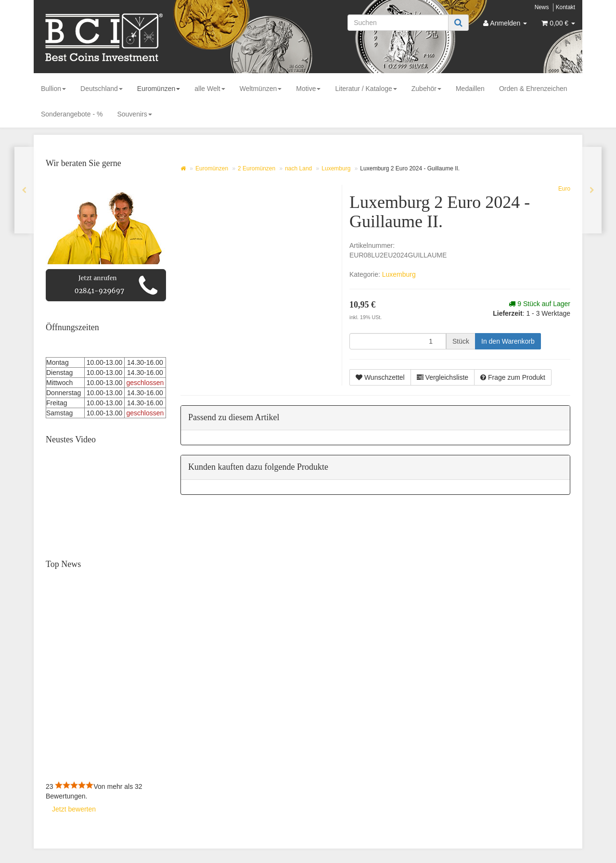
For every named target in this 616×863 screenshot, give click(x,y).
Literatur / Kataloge (366, 89)
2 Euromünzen (257, 168)
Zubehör (426, 89)
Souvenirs (134, 114)
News (542, 7)
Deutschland (102, 89)
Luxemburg (336, 168)
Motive (308, 89)
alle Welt (210, 89)
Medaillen (470, 89)
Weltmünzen (261, 89)
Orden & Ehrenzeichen (533, 89)
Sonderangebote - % (72, 114)
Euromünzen (159, 89)
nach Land (298, 168)
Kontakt (565, 7)
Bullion (53, 89)
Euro (564, 189)
